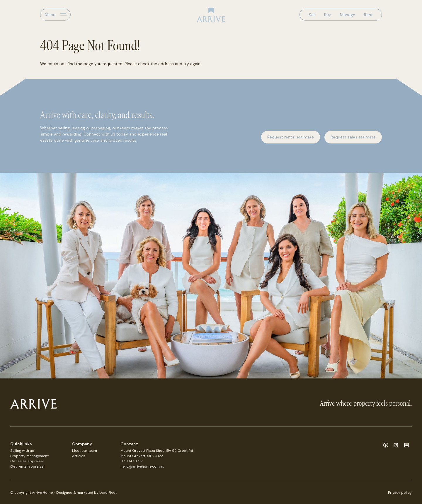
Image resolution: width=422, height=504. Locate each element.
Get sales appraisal (27, 461)
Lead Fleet (108, 493)
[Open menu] (55, 15)
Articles (79, 456)
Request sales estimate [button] (353, 137)
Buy (328, 15)
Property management (29, 456)
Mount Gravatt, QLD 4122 (142, 456)
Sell (312, 15)
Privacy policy (400, 493)
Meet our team (85, 451)
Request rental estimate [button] (291, 137)
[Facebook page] (386, 446)
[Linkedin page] (406, 446)
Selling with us (22, 451)
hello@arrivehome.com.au (142, 466)
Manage (348, 15)
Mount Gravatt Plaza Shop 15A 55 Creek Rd (157, 451)
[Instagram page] (397, 446)
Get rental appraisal (27, 466)
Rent (368, 15)
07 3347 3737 (131, 461)
